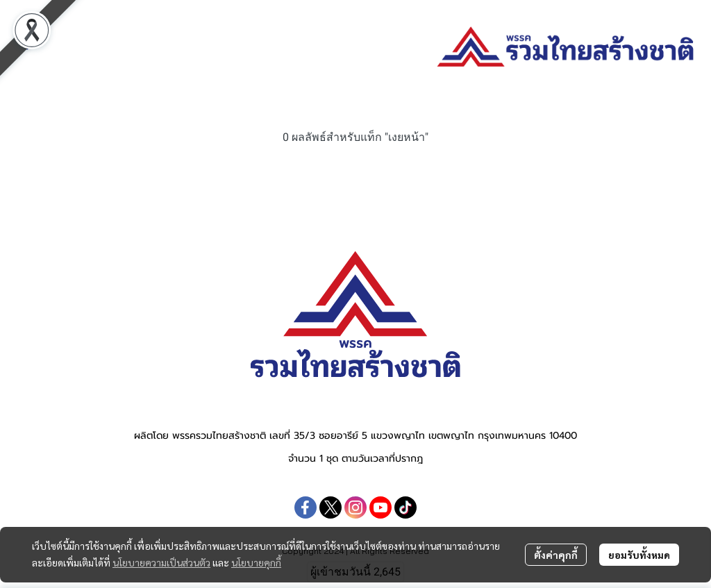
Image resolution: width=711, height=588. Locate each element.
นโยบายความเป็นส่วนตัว (161, 562)
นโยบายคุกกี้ (256, 562)
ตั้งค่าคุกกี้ (556, 555)
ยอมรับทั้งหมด (639, 555)
